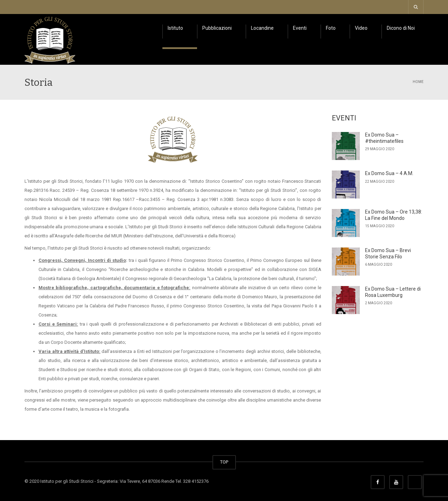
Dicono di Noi (401, 28)
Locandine (262, 28)
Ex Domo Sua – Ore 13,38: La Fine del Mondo (394, 215)
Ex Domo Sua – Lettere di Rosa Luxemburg (393, 292)
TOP (224, 462)
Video (361, 28)
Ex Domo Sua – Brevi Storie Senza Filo (388, 253)
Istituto (175, 28)
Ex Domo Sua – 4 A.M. (389, 173)
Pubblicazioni (217, 28)
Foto (331, 28)
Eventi (300, 28)
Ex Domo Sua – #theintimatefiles (384, 138)
